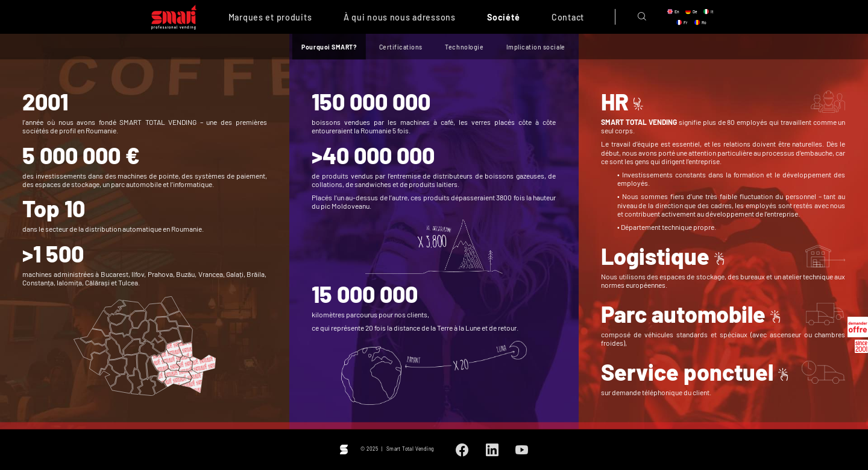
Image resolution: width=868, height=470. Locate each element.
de (695, 11)
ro (704, 22)
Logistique (655, 256)
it (712, 11)
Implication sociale (536, 46)
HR (615, 101)
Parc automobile (683, 314)
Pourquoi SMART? (329, 46)
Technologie (464, 46)
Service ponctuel (687, 372)
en (677, 11)
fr (686, 22)
